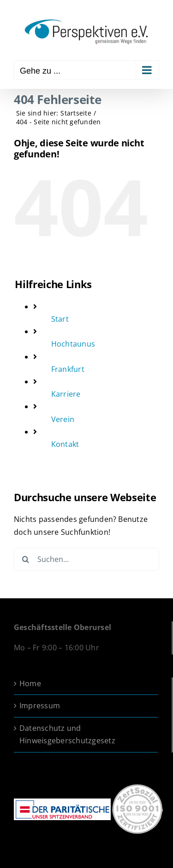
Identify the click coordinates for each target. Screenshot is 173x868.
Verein (63, 419)
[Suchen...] (86, 559)
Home (30, 683)
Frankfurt (68, 369)
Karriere (66, 394)
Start (60, 319)
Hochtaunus (73, 344)
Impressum (40, 706)
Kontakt (65, 444)
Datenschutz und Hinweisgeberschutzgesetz (67, 735)
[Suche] (25, 559)
